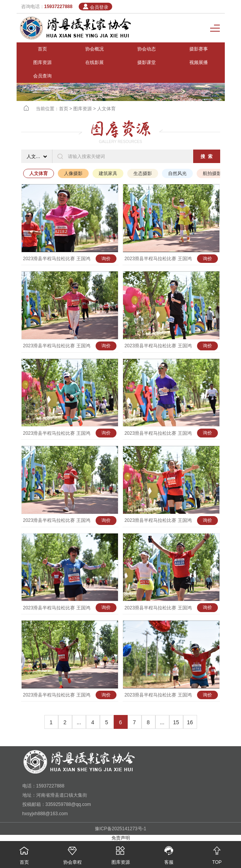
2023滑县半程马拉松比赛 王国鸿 (57, 259)
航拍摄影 (212, 173)
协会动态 (147, 49)
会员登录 (95, 7)
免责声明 (121, 838)
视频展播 (199, 62)
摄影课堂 (147, 62)
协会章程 (72, 853)
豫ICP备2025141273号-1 (120, 829)
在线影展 (94, 62)
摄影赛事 (199, 49)
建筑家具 (108, 173)
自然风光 (177, 173)
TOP (217, 853)
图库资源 (42, 62)
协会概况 (94, 49)
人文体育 (106, 109)
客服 (169, 853)
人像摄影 (73, 173)
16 (190, 722)
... (79, 722)
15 (176, 722)
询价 (106, 259)
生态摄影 (143, 173)
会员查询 (42, 76)
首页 (42, 49)
